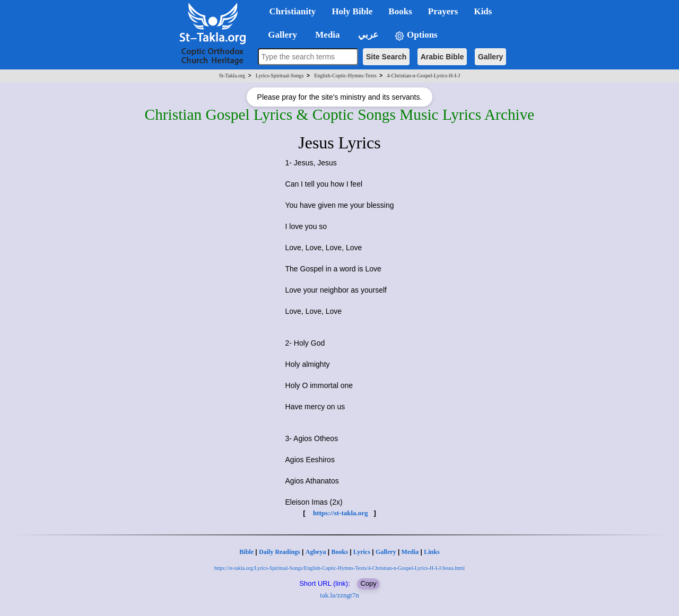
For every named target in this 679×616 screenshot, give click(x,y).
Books (339, 552)
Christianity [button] (293, 11)
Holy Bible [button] (352, 11)
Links (432, 552)
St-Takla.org (232, 76)
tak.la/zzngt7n (339, 595)
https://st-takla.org (341, 513)
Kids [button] (483, 11)
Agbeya (316, 552)
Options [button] (416, 35)
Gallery (490, 57)
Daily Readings (280, 552)
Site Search (386, 57)
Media (410, 552)
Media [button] (327, 35)
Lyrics (362, 552)
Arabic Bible (442, 57)
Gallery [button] (280, 35)
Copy (368, 583)
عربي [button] (367, 35)
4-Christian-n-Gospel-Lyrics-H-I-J (424, 76)
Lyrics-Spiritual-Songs (280, 76)
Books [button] (400, 11)
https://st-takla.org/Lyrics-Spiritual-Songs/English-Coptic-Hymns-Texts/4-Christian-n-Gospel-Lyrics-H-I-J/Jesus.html (339, 568)
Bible (246, 552)
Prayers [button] (443, 11)
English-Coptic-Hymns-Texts (345, 76)
